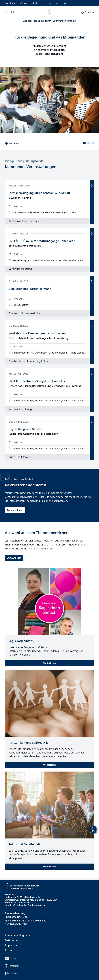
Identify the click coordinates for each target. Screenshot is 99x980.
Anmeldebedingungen (18, 935)
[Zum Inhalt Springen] (43, 3)
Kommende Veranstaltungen (31, 167)
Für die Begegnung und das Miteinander (50, 37)
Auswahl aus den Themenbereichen (37, 533)
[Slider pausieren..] (12, 143)
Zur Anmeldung (15, 510)
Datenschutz (12, 940)
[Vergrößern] (50, 3)
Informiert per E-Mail (19, 479)
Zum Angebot (14, 558)
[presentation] (84, 143)
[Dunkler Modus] (64, 3)
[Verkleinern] (57, 3)
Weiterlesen (49, 663)
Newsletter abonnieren (26, 485)
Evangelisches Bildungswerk (24, 161)
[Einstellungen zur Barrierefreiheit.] (35, 3)
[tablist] (89, 143)
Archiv (9, 950)
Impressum (12, 945)
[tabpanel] (49, 78)
